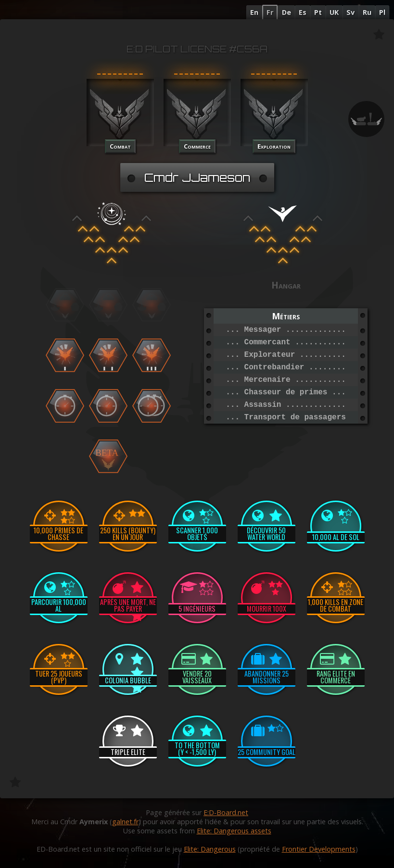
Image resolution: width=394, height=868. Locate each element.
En (254, 12)
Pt (318, 12)
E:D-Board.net (226, 812)
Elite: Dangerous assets (234, 831)
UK (334, 12)
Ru (367, 12)
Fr (270, 12)
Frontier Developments (319, 849)
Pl (382, 12)
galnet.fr (125, 822)
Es (303, 12)
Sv (350, 12)
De (286, 12)
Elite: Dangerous (210, 849)
